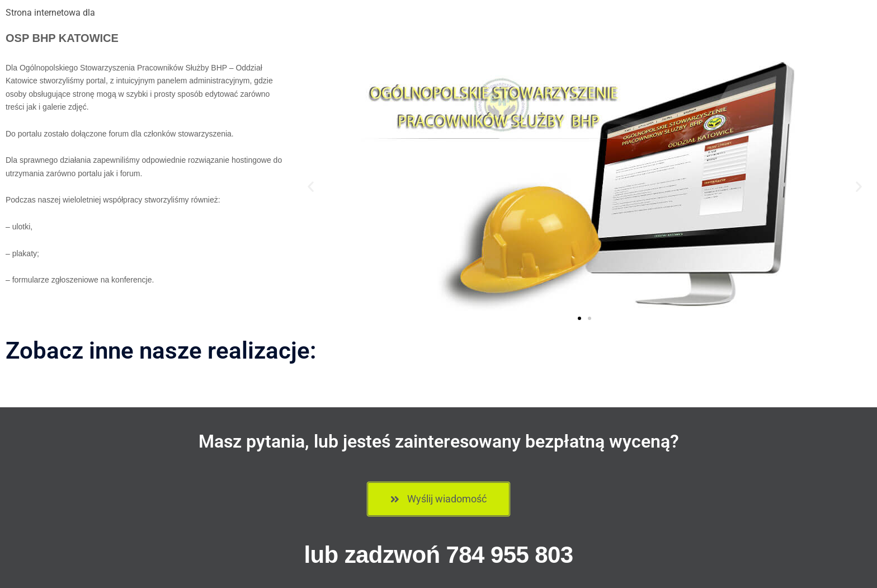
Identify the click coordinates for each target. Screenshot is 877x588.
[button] (311, 186)
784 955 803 (510, 555)
